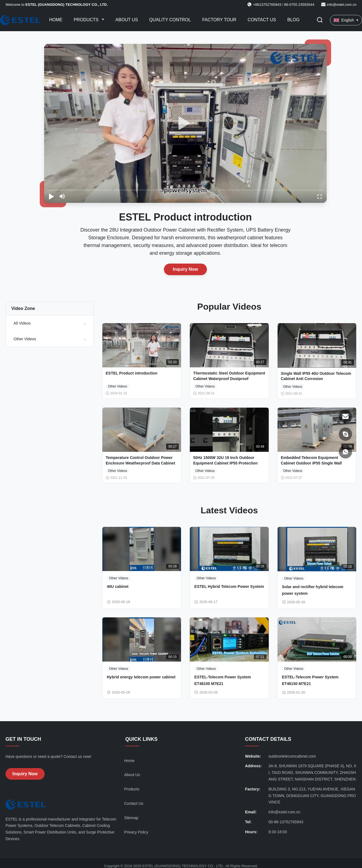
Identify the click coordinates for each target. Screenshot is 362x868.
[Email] (345, 416)
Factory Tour (219, 20)
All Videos (22, 323)
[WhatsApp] (345, 452)
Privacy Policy (136, 832)
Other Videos (25, 339)
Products (87, 20)
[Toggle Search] (320, 20)
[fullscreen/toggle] (320, 196)
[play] (185, 123)
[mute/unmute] (62, 196)
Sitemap (131, 818)
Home (56, 20)
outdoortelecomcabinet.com (292, 756)
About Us (127, 20)
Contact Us (262, 20)
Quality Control (170, 20)
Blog (293, 20)
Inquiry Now (185, 269)
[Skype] (345, 434)
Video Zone (23, 308)
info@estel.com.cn (342, 5)
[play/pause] (51, 196)
